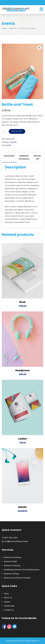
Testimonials (9, 606)
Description (9, 156)
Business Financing (12, 566)
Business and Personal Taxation (17, 578)
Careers (7, 602)
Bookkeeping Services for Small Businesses (22, 570)
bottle (8, 145)
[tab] (9, 158)
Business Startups (12, 574)
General (13, 28)
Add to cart (17, 131)
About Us (8, 598)
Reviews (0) (37, 157)
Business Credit (10, 561)
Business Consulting (12, 557)
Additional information (24, 157)
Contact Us (9, 610)
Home (4, 28)
